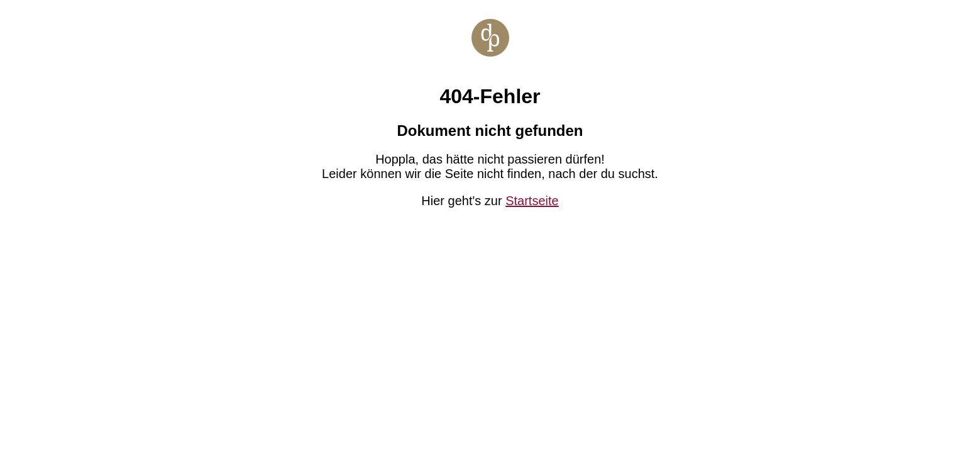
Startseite (532, 201)
